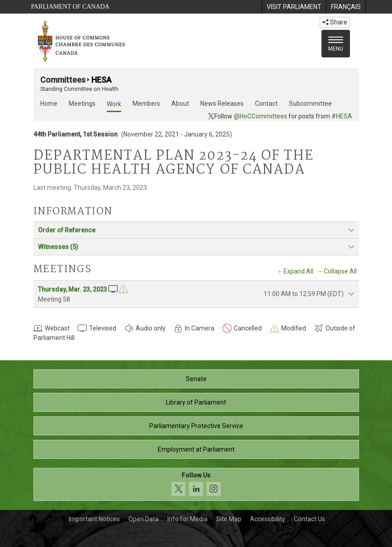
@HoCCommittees (260, 116)
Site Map (229, 519)
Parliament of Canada (70, 7)
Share (335, 22)
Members (146, 104)
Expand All (298, 271)
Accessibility (268, 519)
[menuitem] (294, 7)
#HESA (342, 116)
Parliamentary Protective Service (196, 426)
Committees (63, 80)
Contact (266, 104)
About (180, 104)
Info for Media (187, 519)
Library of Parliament (196, 402)
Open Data (144, 519)
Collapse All (340, 271)
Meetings (82, 104)
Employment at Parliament (196, 449)
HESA (102, 80)
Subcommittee (310, 104)
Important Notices (94, 519)
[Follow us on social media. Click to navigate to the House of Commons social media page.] (196, 484)
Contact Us (309, 519)
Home (49, 104)
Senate (196, 379)
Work (114, 104)
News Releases (222, 104)
